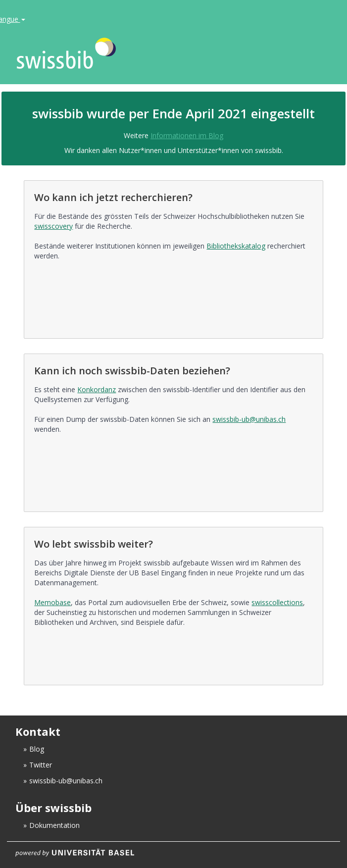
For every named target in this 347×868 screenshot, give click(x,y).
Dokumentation (54, 825)
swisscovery (53, 226)
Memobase (52, 602)
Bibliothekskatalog (236, 246)
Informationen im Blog (187, 135)
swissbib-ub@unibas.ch (249, 419)
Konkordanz (97, 389)
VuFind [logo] (148, 54)
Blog (37, 749)
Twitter (41, 765)
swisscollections (277, 602)
